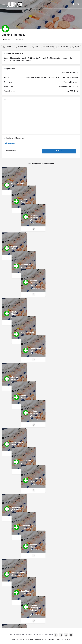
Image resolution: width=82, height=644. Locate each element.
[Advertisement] (41, 117)
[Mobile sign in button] (74, 4)
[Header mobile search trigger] (78, 4)
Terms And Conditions (35, 634)
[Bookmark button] (15, 192)
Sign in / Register (22, 634)
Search (59, 151)
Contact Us (20, 40)
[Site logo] (15, 4)
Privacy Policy (48, 634)
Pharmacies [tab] (10, 143)
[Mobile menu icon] (4, 4)
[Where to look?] (23, 151)
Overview (6, 40)
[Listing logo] (5, 29)
